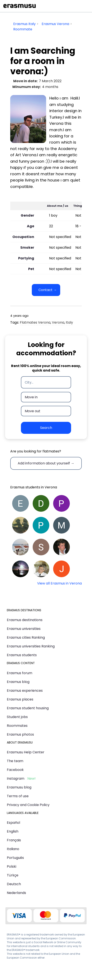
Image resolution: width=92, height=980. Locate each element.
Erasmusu (20, 6)
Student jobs (17, 717)
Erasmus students (22, 655)
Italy (69, 322)
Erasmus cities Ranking (26, 637)
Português (15, 858)
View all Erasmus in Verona (59, 583)
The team (15, 761)
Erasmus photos (20, 734)
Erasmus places (20, 699)
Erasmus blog (18, 682)
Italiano (13, 849)
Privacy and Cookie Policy (28, 805)
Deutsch (14, 884)
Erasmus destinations (25, 620)
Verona (58, 322)
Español (13, 823)
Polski (12, 866)
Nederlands (16, 893)
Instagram (16, 778)
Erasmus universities (24, 629)
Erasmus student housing (28, 708)
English (13, 831)
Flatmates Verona (35, 322)
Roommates (17, 726)
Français (14, 840)
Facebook (15, 770)
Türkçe (13, 875)
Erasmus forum (20, 673)
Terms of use (18, 796)
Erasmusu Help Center (26, 752)
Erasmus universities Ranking (31, 646)
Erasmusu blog (19, 787)
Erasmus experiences (25, 691)
